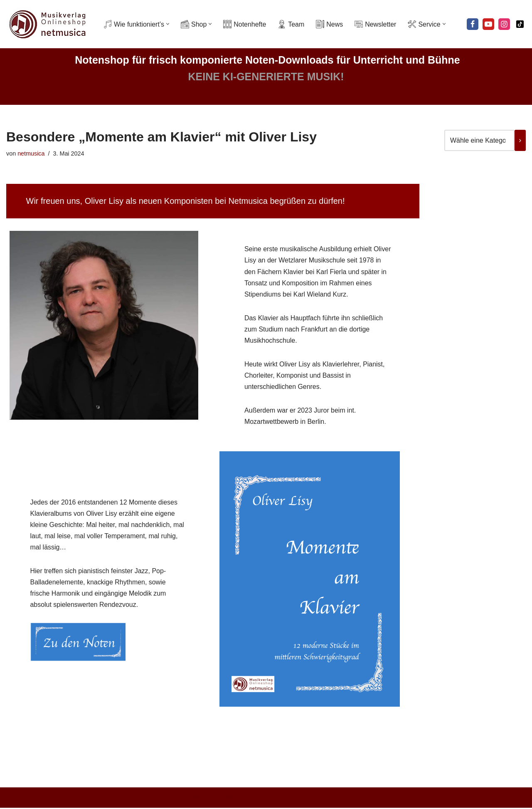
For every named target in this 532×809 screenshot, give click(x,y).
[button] (168, 24)
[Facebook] (473, 24)
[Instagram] (504, 24)
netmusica (31, 153)
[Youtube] (488, 24)
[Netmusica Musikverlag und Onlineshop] (48, 24)
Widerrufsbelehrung (300, 798)
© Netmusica (185, 798)
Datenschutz (228, 798)
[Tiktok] (520, 24)
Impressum (350, 798)
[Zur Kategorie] (520, 140)
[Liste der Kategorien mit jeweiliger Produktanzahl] (479, 140)
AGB (258, 798)
